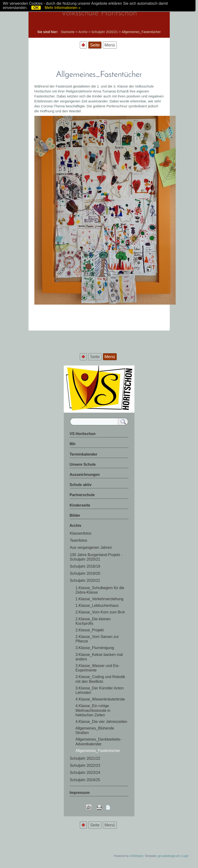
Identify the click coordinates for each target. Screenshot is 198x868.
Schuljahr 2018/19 (85, 566)
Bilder (75, 515)
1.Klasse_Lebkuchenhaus (97, 606)
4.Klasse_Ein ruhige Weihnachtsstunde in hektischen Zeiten (93, 710)
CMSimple (136, 856)
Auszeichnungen (85, 475)
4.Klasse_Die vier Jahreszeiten (101, 722)
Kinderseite (80, 505)
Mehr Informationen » (63, 8)
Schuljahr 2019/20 (85, 573)
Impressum (80, 793)
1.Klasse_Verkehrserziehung (100, 599)
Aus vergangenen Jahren (91, 547)
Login (185, 856)
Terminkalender (84, 454)
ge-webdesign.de (168, 856)
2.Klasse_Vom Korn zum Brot (100, 612)
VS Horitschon (83, 434)
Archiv (83, 32)
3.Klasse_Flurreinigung (95, 648)
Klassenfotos (81, 533)
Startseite (68, 32)
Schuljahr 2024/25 (85, 780)
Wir (73, 444)
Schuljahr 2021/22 (85, 758)
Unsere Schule (83, 464)
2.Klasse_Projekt (90, 630)
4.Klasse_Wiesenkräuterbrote (100, 699)
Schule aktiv (81, 485)
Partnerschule (82, 495)
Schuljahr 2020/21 (105, 32)
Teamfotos (79, 540)
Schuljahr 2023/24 (85, 773)
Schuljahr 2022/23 (85, 765)
